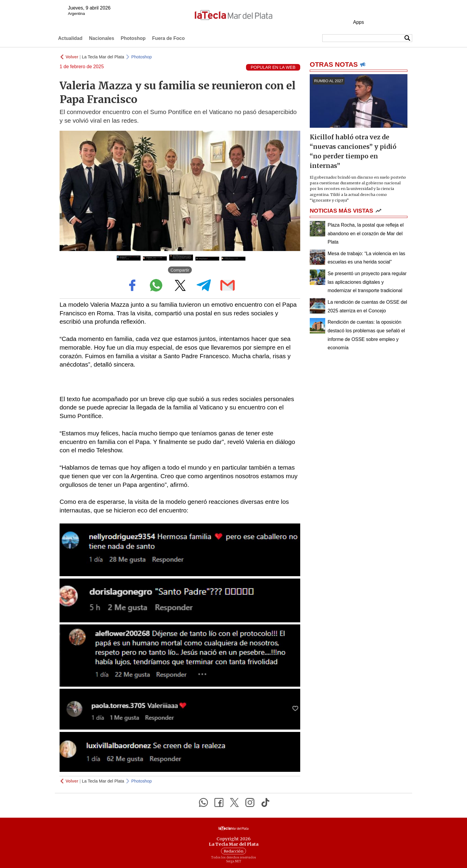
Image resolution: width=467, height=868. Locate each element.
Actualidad (70, 38)
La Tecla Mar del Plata (103, 57)
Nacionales (102, 38)
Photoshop (133, 38)
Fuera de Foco (168, 38)
